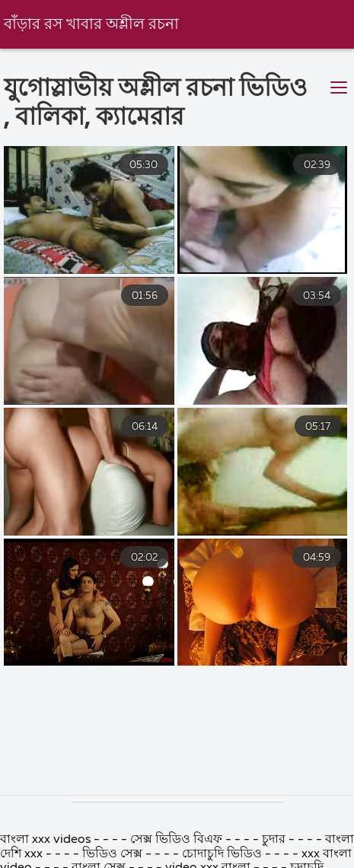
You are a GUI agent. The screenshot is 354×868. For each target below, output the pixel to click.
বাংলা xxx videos (47, 840)
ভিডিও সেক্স (114, 854)
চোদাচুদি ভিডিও (223, 854)
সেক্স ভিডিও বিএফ (176, 840)
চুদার (274, 840)
